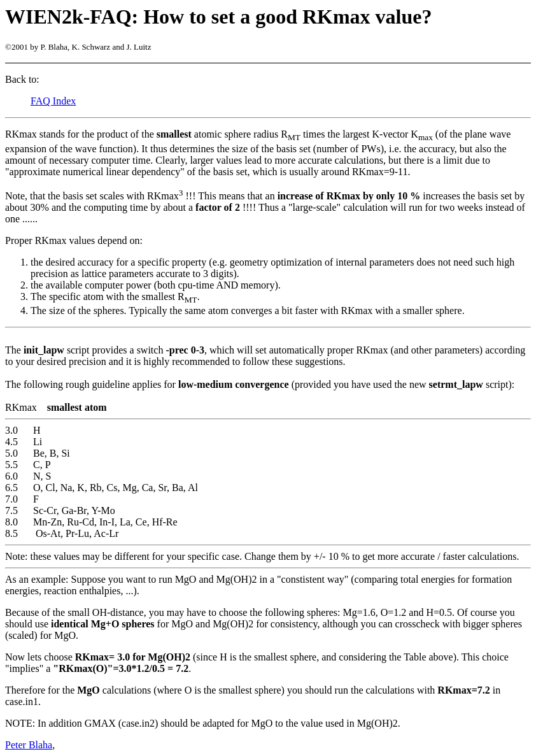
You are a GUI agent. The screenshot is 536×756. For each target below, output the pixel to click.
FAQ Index (53, 101)
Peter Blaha (29, 745)
